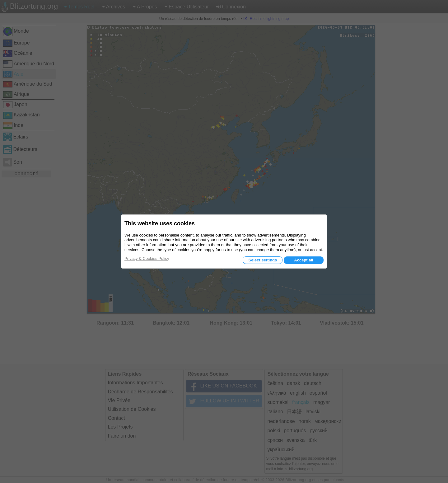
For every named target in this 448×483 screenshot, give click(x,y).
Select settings (263, 260)
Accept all (303, 260)
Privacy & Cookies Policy (147, 258)
